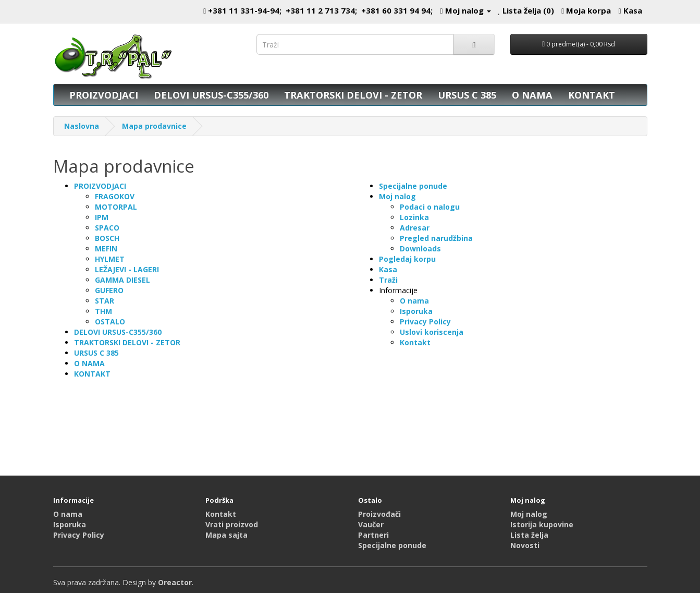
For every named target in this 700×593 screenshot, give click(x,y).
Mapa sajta (226, 535)
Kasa (388, 269)
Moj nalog (397, 196)
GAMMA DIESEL (122, 280)
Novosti (525, 545)
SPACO (107, 228)
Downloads (420, 249)
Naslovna (82, 126)
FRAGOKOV (115, 196)
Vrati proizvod (232, 524)
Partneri (373, 535)
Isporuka (416, 311)
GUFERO (109, 290)
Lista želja (529, 535)
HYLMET (110, 259)
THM (103, 311)
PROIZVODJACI (104, 95)
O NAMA (532, 95)
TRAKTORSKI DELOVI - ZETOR (353, 95)
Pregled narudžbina (436, 238)
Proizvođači (379, 514)
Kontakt (415, 342)
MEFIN (106, 249)
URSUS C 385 (467, 95)
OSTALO (110, 322)
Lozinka (414, 217)
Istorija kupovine (542, 524)
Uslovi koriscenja (432, 332)
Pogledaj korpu (407, 259)
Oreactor (175, 582)
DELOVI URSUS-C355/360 (211, 95)
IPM (102, 217)
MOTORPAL (116, 207)
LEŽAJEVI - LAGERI (127, 269)
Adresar (415, 228)
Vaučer (371, 524)
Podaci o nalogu (430, 207)
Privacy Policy (425, 322)
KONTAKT (592, 95)
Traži (388, 280)
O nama (414, 301)
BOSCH (107, 238)
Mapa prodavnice (154, 126)
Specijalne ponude (413, 186)
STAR (105, 301)
